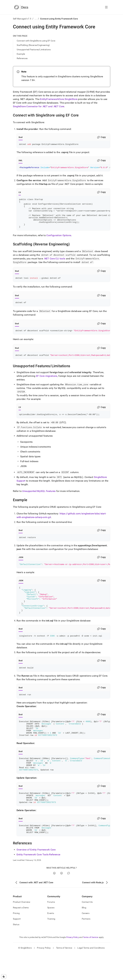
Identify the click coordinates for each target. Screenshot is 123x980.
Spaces (51, 934)
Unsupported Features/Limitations (34, 50)
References (22, 58)
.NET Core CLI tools (54, 265)
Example (21, 54)
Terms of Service (91, 964)
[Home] (21, 7)
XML (21, 161)
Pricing (16, 940)
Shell (21, 137)
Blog (84, 934)
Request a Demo (21, 934)
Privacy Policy (73, 964)
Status (16, 951)
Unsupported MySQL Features (39, 500)
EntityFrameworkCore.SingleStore (59, 99)
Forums (51, 929)
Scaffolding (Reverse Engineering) (33, 45)
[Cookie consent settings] (4, 977)
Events (51, 940)
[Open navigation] (106, 7)
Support (17, 946)
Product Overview (22, 929)
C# (20, 193)
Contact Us (87, 929)
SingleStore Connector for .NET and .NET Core (39, 106)
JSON (21, 567)
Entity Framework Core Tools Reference (38, 881)
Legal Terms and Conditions (91, 975)
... (36, 19)
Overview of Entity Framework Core (36, 877)
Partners (86, 946)
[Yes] (54, 900)
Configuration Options (59, 242)
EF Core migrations (47, 385)
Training (51, 946)
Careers (86, 940)
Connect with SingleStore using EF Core (36, 41)
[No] (61, 900)
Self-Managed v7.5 (22, 19)
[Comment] (69, 900)
